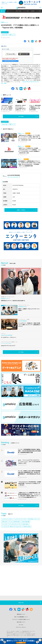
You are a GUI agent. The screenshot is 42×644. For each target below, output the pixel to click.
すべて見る (21, 116)
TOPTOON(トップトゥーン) (33, 519)
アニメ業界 (39, 11)
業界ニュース (5, 22)
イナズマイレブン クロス (7, 519)
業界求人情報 (18, 11)
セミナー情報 (26, 11)
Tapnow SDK (5, 35)
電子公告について (21, 622)
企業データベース (10, 11)
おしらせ (21, 625)
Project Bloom (25, 524)
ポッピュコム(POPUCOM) (14, 522)
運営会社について (21, 614)
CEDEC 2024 (4, 522)
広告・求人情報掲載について (21, 617)
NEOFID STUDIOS (27, 527)
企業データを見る (21, 210)
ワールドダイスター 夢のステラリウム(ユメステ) (12, 527)
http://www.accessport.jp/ (14, 177)
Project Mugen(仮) (26, 522)
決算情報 (33, 11)
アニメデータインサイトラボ (20, 519)
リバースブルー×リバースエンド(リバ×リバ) (11, 524)
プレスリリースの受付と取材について (21, 619)
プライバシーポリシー (21, 627)
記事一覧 (3, 11)
